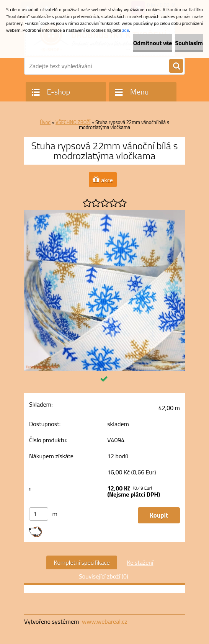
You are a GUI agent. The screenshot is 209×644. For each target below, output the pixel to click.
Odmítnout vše (153, 43)
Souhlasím (189, 43)
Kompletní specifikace (82, 562)
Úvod (45, 122)
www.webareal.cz (105, 621)
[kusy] (39, 514)
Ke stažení (140, 562)
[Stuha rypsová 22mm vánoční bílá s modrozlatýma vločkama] (104, 213)
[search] (176, 66)
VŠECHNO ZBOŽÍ (73, 122)
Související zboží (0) (104, 576)
